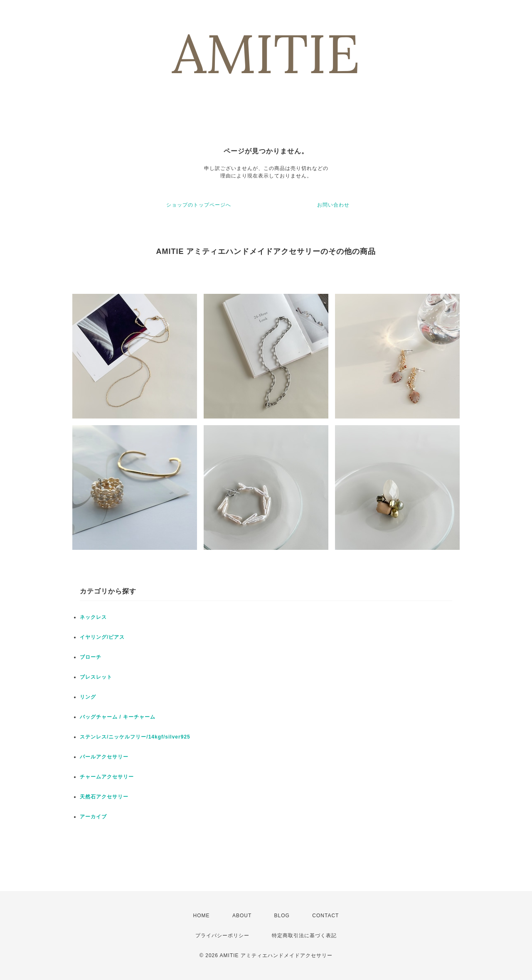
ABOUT (242, 916)
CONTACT (325, 916)
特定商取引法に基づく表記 (304, 936)
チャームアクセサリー (107, 777)
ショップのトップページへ (199, 205)
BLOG (282, 916)
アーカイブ (93, 817)
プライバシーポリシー (222, 936)
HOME (202, 916)
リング (88, 697)
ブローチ (91, 657)
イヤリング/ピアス (102, 637)
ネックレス (93, 617)
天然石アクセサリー (104, 797)
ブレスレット (96, 677)
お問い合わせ (333, 205)
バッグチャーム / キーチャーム (118, 717)
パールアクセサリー (104, 757)
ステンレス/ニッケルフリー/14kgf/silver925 (135, 737)
